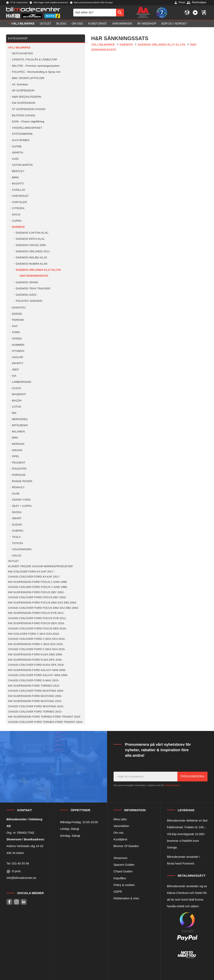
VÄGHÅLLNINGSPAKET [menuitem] (27, 128)
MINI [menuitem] (15, 438)
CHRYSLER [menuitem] (19, 202)
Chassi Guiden (123, 871)
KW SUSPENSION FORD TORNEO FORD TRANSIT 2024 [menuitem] (44, 717)
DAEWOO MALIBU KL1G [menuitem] (31, 257)
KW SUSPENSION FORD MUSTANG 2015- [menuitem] (35, 701)
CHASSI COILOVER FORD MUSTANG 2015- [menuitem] (36, 706)
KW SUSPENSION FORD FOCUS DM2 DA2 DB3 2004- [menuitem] (43, 603)
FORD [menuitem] (16, 332)
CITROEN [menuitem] (18, 208)
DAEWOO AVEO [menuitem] (26, 295)
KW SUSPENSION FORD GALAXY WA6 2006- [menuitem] (37, 670)
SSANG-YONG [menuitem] (21, 500)
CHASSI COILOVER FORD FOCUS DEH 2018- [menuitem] (37, 629)
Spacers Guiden (124, 865)
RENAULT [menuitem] (18, 487)
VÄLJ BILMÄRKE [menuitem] (23, 24)
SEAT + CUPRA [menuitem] (22, 506)
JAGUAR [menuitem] (18, 357)
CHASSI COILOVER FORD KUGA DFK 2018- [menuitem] (36, 665)
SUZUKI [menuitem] (17, 525)
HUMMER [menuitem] (18, 345)
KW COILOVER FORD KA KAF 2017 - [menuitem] (32, 572)
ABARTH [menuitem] (18, 152)
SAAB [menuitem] (16, 494)
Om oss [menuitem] (77, 24)
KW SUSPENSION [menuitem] (24, 103)
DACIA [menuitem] (16, 215)
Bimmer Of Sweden (126, 846)
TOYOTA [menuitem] (18, 543)
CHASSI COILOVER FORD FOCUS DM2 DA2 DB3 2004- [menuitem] (44, 608)
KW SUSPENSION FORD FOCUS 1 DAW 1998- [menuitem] (38, 582)
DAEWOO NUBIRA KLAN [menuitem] (32, 264)
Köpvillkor (120, 878)
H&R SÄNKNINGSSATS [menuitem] (34, 276)
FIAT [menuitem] (15, 326)
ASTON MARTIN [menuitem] (22, 165)
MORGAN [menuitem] (18, 444)
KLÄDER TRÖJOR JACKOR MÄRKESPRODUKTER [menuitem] (40, 566)
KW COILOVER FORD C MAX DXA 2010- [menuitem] (34, 634)
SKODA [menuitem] (17, 512)
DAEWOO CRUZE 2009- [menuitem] (31, 245)
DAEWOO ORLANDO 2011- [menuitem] (33, 251)
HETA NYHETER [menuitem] (22, 53)
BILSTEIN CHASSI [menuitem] (24, 115)
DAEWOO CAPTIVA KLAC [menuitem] (32, 233)
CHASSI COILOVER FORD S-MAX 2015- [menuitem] (34, 680)
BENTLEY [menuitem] (18, 171)
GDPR (118, 892)
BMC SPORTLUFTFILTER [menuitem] (28, 78)
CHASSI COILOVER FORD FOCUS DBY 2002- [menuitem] (37, 597)
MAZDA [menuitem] (17, 401)
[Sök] (120, 13)
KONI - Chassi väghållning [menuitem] (28, 121)
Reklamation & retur (126, 898)
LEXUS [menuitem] (17, 388)
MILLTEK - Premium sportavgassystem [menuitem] (36, 66)
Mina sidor (120, 819)
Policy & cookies (124, 885)
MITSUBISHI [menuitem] (20, 425)
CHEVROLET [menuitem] (20, 196)
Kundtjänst (120, 839)
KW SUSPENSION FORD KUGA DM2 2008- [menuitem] (35, 654)
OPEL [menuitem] (16, 456)
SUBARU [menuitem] (18, 531)
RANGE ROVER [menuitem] (22, 481)
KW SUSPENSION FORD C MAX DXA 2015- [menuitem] (36, 644)
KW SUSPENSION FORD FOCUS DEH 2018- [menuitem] (36, 623)
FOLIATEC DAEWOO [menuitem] (29, 301)
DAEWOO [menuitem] (18, 227)
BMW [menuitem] (15, 177)
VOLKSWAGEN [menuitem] (22, 549)
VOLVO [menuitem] (17, 556)
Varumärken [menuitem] (122, 24)
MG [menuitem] (14, 413)
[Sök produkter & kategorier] (95, 13)
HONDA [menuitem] (17, 339)
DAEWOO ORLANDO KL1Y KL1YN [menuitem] (38, 270)
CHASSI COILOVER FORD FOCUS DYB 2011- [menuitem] (37, 618)
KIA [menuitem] (14, 376)
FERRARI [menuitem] (18, 320)
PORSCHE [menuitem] (19, 475)
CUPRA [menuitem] (17, 221)
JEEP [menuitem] (15, 370)
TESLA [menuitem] (16, 537)
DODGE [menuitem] (17, 314)
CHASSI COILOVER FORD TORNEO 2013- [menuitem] (35, 712)
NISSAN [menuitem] (17, 450)
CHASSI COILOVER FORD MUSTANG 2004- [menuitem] (36, 691)
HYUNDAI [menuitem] (18, 351)
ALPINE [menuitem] (17, 146)
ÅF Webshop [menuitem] (147, 24)
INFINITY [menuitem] (18, 363)
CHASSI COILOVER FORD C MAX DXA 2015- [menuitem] (37, 649)
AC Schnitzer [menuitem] (20, 84)
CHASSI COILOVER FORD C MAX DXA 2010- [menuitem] (37, 639)
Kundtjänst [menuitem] (97, 24)
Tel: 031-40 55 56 (18, 863)
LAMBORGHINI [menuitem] (22, 382)
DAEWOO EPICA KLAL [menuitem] (30, 239)
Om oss (119, 833)
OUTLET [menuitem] (46, 24)
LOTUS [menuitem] (17, 407)
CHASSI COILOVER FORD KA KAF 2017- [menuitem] (34, 577)
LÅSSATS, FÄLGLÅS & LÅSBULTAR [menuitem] (35, 59)
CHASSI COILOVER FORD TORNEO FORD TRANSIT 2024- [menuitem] (46, 722)
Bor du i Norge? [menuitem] (174, 24)
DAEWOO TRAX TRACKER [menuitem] (33, 288)
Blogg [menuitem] (61, 24)
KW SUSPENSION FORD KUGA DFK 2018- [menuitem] (35, 660)
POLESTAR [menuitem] (19, 469)
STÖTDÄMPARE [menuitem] (22, 134)
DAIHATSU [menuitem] (19, 308)
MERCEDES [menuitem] (20, 419)
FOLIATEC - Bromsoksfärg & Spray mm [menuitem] (36, 72)
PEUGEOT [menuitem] (19, 463)
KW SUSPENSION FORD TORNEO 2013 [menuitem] (34, 686)
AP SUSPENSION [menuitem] (23, 90)
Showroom (121, 858)
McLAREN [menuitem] (18, 432)
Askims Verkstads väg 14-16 (25, 846)
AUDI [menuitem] (15, 159)
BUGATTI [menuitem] (18, 183)
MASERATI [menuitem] (19, 394)
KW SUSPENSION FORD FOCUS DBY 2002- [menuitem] (36, 592)
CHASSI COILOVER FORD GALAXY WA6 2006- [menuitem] (38, 675)
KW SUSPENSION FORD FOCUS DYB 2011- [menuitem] (36, 613)
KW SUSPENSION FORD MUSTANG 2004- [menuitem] (35, 696)
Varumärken (121, 826)
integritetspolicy (172, 785)
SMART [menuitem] (17, 518)
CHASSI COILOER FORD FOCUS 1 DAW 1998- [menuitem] (38, 587)
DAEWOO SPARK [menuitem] (27, 282)
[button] (195, 13)
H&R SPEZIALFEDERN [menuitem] (27, 97)
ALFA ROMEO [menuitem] (21, 140)
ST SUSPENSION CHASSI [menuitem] (29, 109)
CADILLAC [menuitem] (19, 190)
